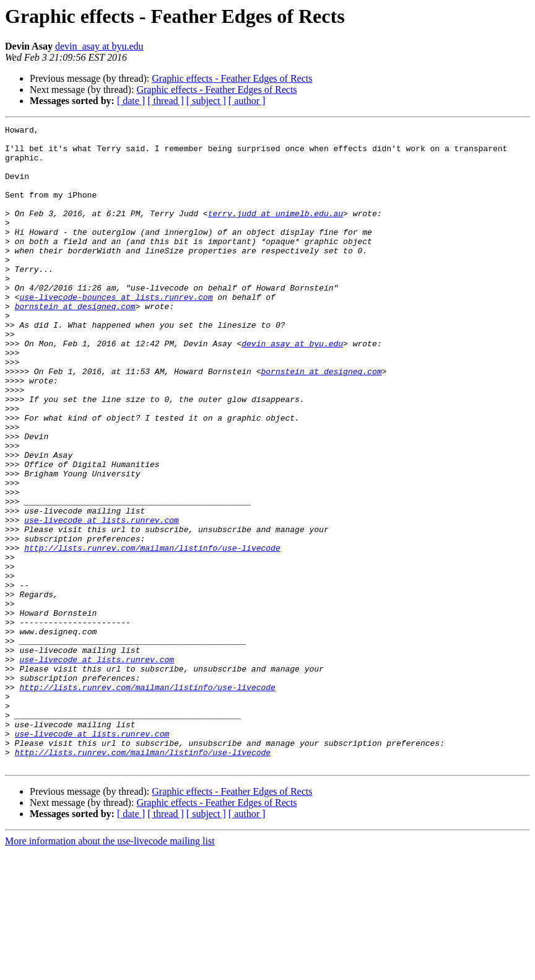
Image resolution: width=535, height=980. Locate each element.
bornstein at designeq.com (75, 343)
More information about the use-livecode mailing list (110, 969)
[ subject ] (206, 101)
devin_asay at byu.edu (99, 46)
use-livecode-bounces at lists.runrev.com (116, 332)
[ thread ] (166, 101)
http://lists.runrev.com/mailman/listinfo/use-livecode (152, 633)
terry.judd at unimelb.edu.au (276, 232)
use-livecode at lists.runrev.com (102, 600)
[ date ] (131, 101)
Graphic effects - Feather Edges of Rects (232, 78)
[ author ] (247, 101)
